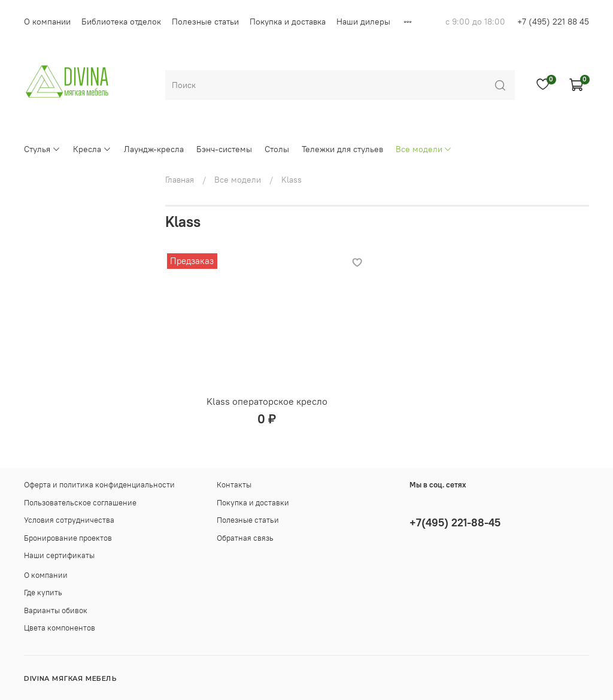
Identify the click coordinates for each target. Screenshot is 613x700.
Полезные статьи (205, 22)
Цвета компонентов (60, 628)
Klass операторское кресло (267, 401)
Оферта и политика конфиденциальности (99, 485)
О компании (47, 22)
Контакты (234, 485)
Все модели (424, 149)
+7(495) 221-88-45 (455, 522)
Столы (277, 149)
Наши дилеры (363, 22)
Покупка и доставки (253, 503)
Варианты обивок (56, 610)
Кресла (92, 149)
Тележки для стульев (342, 149)
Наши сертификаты (59, 555)
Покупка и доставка (288, 22)
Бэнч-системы (224, 149)
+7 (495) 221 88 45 (553, 22)
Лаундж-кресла (154, 149)
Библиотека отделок (121, 22)
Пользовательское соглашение (80, 503)
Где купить (43, 593)
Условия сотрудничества (69, 520)
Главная (180, 180)
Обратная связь (245, 538)
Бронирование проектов (68, 538)
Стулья (42, 149)
